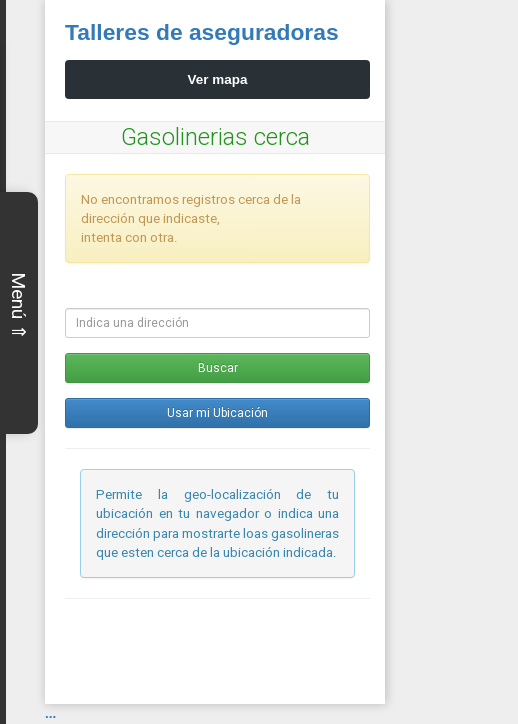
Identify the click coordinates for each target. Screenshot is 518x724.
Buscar (218, 368)
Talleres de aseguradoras (202, 32)
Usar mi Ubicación (217, 413)
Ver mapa (218, 79)
